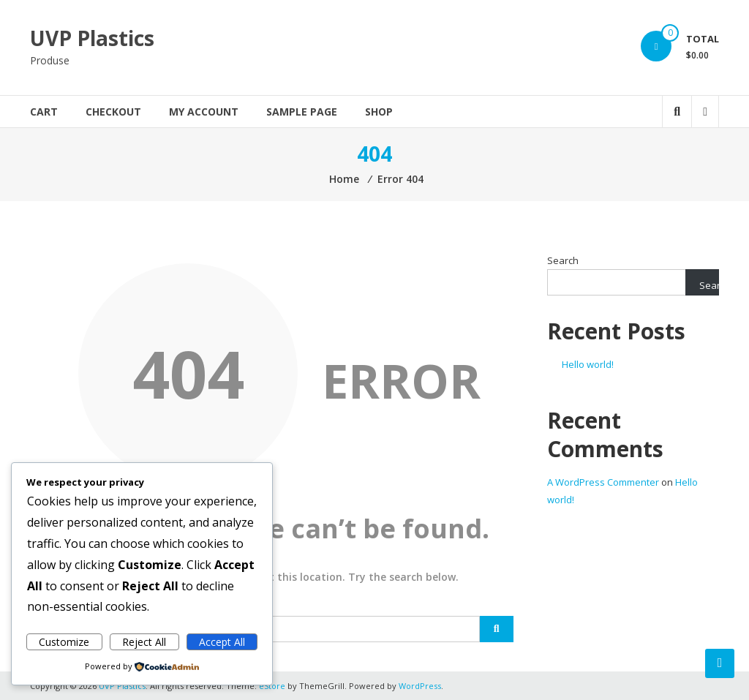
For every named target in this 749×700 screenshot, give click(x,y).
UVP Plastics (92, 38)
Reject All (144, 642)
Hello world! (588, 364)
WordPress (420, 686)
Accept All (222, 642)
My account (204, 112)
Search (563, 260)
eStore (272, 686)
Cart (44, 112)
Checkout (113, 112)
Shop (379, 112)
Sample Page (302, 112)
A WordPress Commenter (603, 482)
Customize (64, 642)
